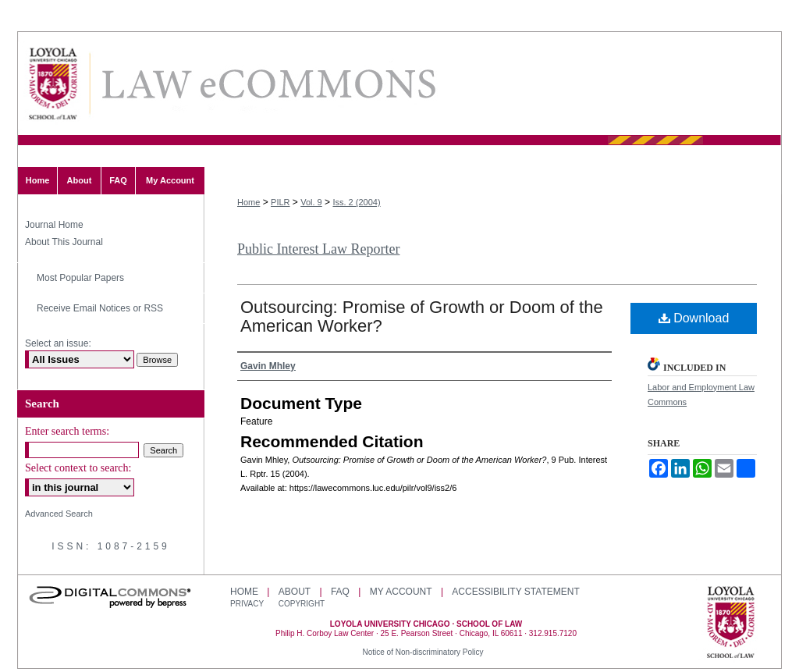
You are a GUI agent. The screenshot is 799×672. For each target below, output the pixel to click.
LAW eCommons (268, 84)
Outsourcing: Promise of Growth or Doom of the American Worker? (422, 316)
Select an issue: (58, 343)
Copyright (302, 604)
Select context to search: (78, 468)
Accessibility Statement (515, 592)
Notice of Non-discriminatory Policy (423, 652)
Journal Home (54, 225)
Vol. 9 (311, 202)
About (295, 592)
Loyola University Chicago (731, 624)
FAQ (340, 592)
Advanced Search (59, 514)
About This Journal (64, 242)
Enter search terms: (67, 431)
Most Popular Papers (80, 278)
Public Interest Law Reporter (318, 249)
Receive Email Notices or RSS (100, 308)
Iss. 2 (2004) (356, 202)
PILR (280, 202)
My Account (401, 592)
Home (249, 202)
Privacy (248, 604)
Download (694, 318)
